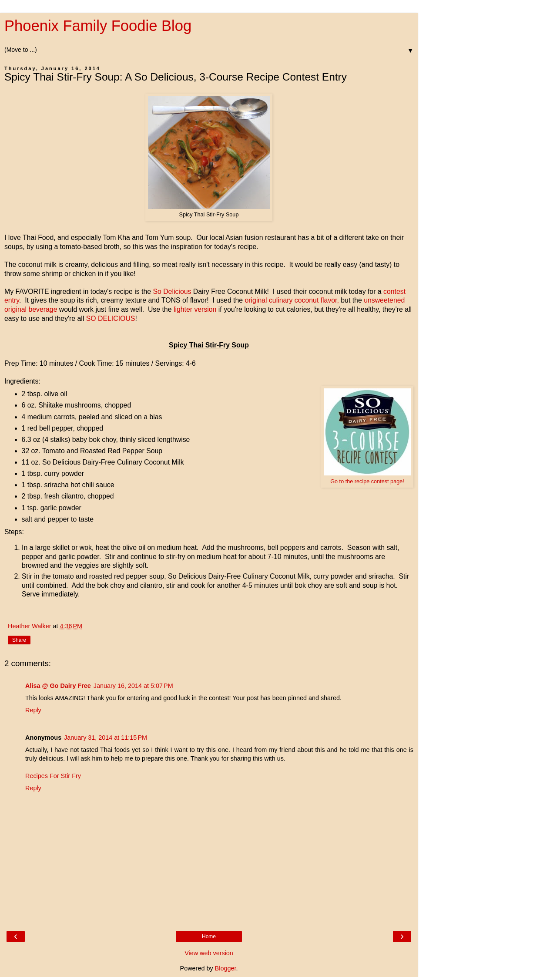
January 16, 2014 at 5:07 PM (133, 686)
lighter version (194, 309)
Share (19, 640)
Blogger (226, 968)
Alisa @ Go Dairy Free (58, 686)
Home (209, 937)
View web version (209, 953)
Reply (33, 710)
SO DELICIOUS (109, 318)
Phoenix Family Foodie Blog (98, 26)
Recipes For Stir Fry (53, 776)
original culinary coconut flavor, (292, 300)
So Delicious (172, 291)
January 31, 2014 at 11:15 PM (106, 738)
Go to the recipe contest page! (367, 482)
